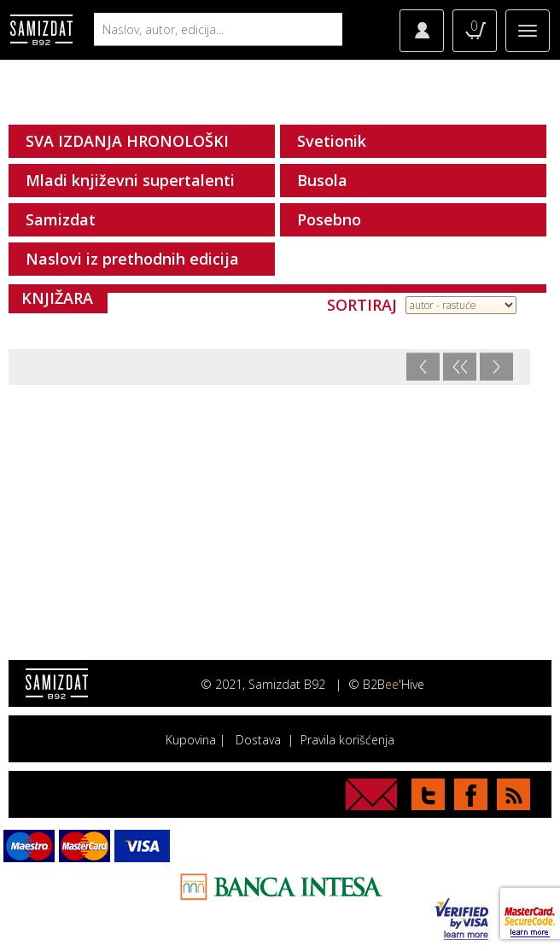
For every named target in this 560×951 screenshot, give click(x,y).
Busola (322, 180)
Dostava (258, 740)
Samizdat (61, 219)
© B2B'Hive (386, 684)
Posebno (329, 219)
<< (459, 367)
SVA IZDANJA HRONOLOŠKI (127, 141)
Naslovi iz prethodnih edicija (132, 259)
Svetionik (332, 141)
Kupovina (191, 740)
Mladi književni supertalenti (130, 180)
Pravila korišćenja (347, 740)
